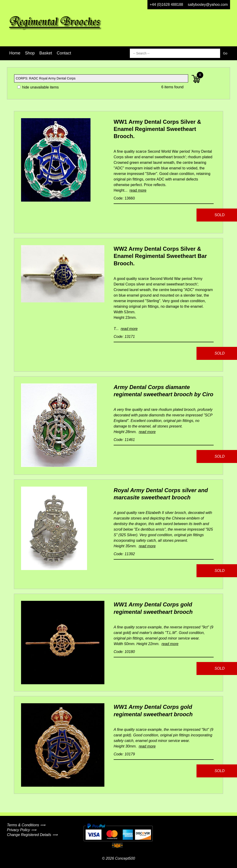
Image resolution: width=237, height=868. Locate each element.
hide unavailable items (38, 87)
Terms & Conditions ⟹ (26, 825)
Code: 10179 (124, 754)
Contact (64, 53)
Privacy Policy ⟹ (22, 830)
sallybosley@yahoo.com (208, 5)
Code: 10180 (124, 652)
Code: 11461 (124, 440)
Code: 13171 (124, 337)
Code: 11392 (124, 554)
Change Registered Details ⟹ (32, 835)
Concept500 (125, 858)
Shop (30, 53)
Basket (46, 53)
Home (15, 53)
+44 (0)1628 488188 (167, 5)
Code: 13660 (124, 198)
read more (138, 190)
